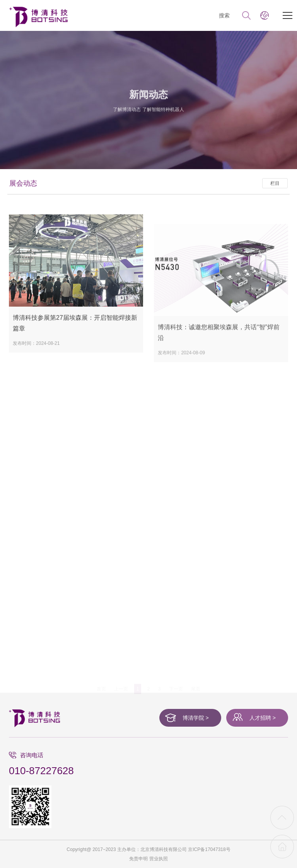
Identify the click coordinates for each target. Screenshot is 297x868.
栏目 (275, 192)
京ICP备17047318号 (209, 849)
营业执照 (159, 859)
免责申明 (138, 859)
